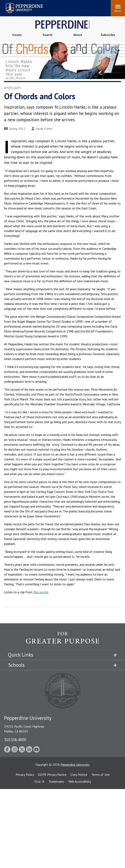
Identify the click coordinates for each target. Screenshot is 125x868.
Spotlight (12, 88)
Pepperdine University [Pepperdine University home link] (19, 4)
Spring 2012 (15, 129)
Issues (17, 35)
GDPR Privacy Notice (52, 775)
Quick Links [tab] (21, 655)
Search (47, 35)
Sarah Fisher (42, 129)
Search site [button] (52, 6)
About (78, 35)
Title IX (39, 781)
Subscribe (108, 35)
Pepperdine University (75, 765)
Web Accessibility (80, 781)
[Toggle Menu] (118, 8)
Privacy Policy (25, 775)
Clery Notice (79, 775)
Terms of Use (100, 775)
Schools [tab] (16, 665)
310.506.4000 (15, 740)
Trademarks (56, 781)
